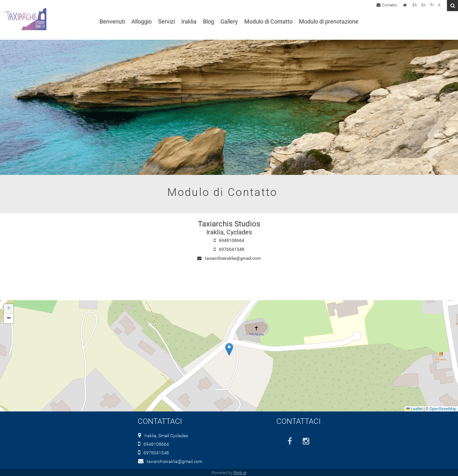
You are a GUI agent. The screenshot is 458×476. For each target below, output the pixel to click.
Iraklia (189, 22)
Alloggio (142, 22)
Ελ (415, 5)
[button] (229, 349)
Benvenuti (112, 22)
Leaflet (414, 409)
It (439, 5)
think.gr (240, 473)
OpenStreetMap (443, 409)
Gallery (229, 22)
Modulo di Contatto (268, 22)
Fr (432, 5)
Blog (208, 22)
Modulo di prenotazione (329, 22)
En (424, 5)
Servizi (167, 22)
